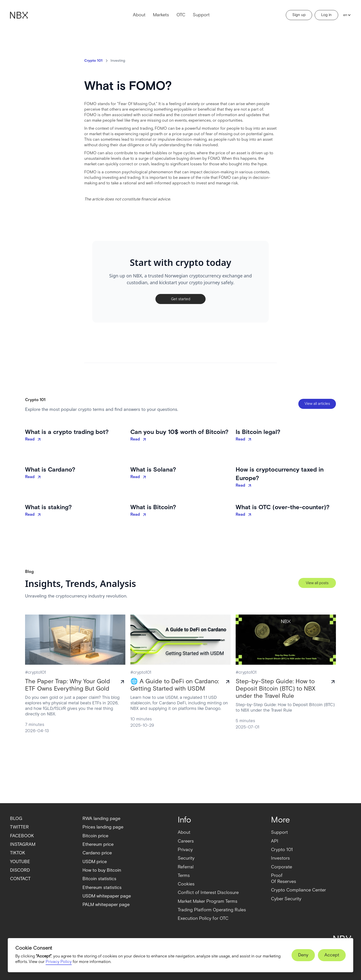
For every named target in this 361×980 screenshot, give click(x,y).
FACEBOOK (22, 836)
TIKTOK (18, 853)
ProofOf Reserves (284, 879)
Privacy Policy (59, 962)
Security (186, 858)
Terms (184, 876)
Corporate (282, 867)
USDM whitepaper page (107, 896)
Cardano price (97, 853)
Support (201, 15)
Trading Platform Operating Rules (212, 910)
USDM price (95, 862)
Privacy (185, 850)
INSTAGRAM (23, 844)
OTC (181, 15)
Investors (280, 858)
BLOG (16, 819)
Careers (186, 841)
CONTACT (20, 879)
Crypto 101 (282, 850)
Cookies (186, 884)
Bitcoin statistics (99, 879)
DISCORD (20, 870)
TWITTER (19, 827)
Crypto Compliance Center (298, 890)
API (275, 841)
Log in (326, 15)
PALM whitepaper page (106, 905)
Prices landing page (103, 827)
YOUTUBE (20, 862)
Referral (186, 867)
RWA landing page (101, 819)
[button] (346, 15)
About (139, 15)
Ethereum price (98, 844)
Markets (161, 15)
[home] (19, 15)
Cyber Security (286, 899)
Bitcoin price (95, 836)
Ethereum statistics (102, 888)
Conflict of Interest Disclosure (208, 893)
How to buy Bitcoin (102, 870)
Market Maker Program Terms (208, 901)
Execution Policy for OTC (203, 918)
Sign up (299, 15)
